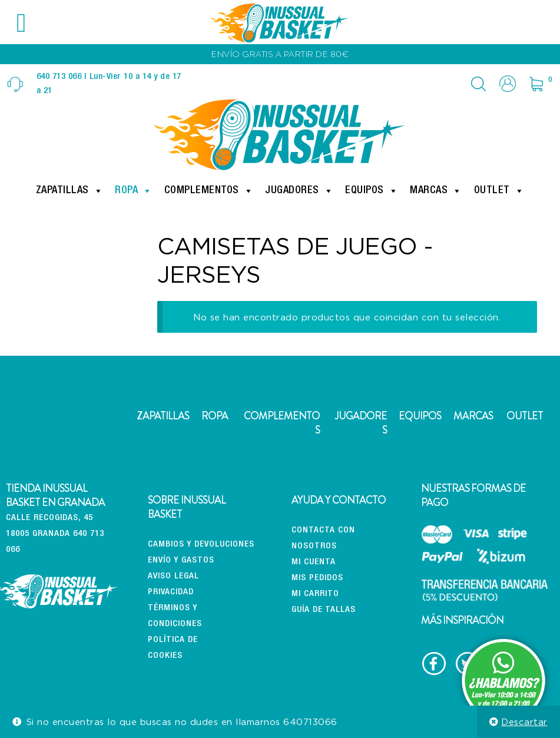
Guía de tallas (324, 610)
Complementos (209, 191)
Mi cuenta (314, 562)
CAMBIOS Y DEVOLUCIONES (201, 545)
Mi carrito (315, 594)
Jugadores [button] (299, 191)
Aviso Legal (173, 576)
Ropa (134, 191)
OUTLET (525, 416)
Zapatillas (70, 191)
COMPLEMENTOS (282, 423)
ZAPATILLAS (163, 416)
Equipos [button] (372, 191)
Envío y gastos (181, 560)
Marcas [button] (436, 191)
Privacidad (171, 592)
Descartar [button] (524, 722)
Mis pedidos (317, 578)
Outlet (499, 191)
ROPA (215, 416)
